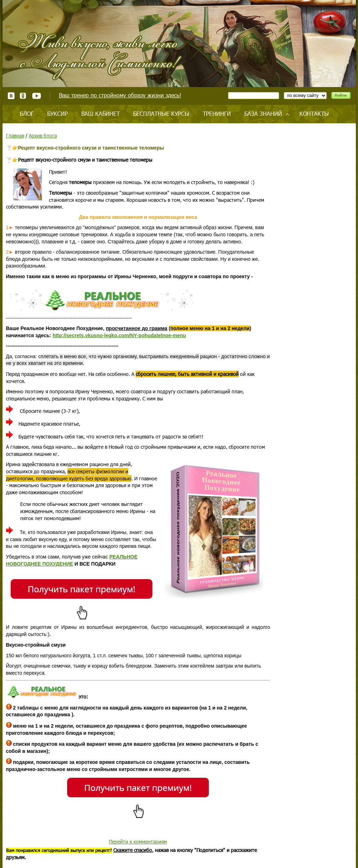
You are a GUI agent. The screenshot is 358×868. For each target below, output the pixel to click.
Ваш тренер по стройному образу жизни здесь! (120, 95)
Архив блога (43, 136)
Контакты (314, 114)
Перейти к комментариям (138, 842)
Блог (27, 114)
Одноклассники (23, 96)
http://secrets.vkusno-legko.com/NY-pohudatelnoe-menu (119, 335)
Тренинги (217, 114)
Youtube (36, 96)
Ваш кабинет (101, 114)
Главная (15, 136)
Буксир (58, 114)
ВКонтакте (11, 96)
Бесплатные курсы (161, 114)
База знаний (263, 114)
